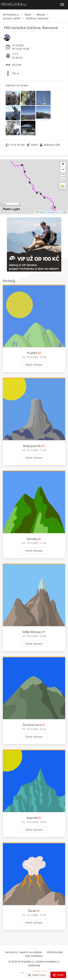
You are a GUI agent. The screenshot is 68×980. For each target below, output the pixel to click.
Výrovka (32, 539)
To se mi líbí (15, 145)
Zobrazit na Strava (17, 85)
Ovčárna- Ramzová (37, 18)
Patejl (28, 15)
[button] (55, 208)
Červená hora (32, 725)
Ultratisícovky (55, 952)
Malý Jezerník (32, 446)
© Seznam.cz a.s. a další (56, 212)
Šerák (32, 911)
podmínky (34, 965)
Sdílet (32, 145)
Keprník (32, 818)
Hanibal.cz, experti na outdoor (24, 952)
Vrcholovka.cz (11, 15)
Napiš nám (37, 975)
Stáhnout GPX (50, 145)
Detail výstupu (34, 365)
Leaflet (40, 212)
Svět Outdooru (34, 956)
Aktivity (41, 15)
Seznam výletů (12, 18)
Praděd (32, 353)
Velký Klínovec (32, 632)
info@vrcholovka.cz (47, 961)
